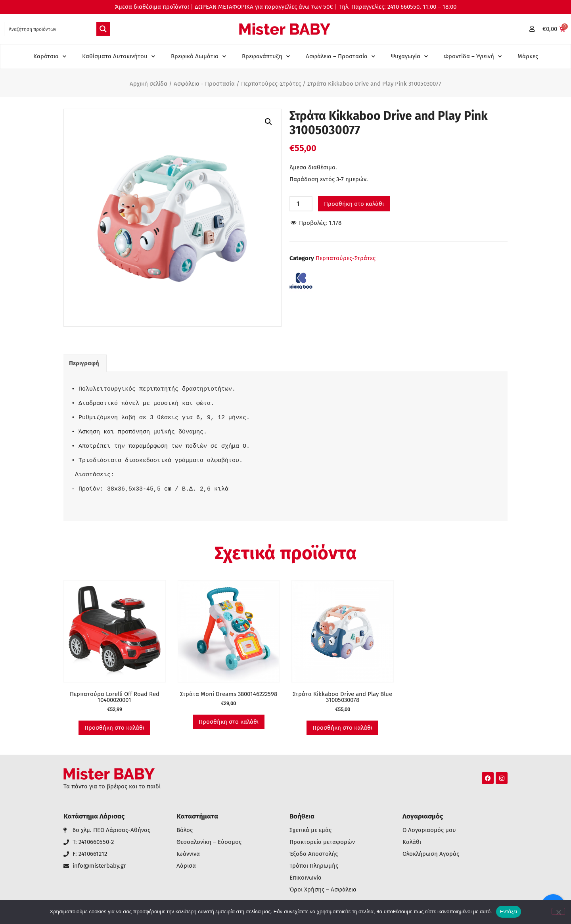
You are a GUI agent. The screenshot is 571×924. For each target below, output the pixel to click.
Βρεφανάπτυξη (266, 57)
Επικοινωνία (306, 878)
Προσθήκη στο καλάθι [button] (114, 728)
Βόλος (185, 830)
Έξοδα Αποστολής (314, 854)
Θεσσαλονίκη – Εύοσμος (209, 842)
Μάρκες (528, 56)
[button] (268, 122)
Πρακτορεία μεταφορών (322, 842)
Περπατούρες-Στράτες (271, 84)
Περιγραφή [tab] (84, 363)
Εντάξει (509, 912)
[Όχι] (558, 911)
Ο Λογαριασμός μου (429, 830)
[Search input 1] (51, 29)
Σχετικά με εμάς (310, 830)
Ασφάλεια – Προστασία (340, 57)
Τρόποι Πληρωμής (314, 866)
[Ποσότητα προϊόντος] (301, 204)
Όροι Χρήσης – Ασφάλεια (323, 890)
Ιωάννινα (188, 854)
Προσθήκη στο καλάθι (354, 204)
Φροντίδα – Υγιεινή (473, 57)
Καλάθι (412, 842)
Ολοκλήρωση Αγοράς (431, 854)
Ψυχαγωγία (409, 57)
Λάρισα (186, 866)
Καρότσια (50, 57)
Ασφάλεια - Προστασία (204, 84)
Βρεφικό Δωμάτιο (198, 57)
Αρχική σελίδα (148, 84)
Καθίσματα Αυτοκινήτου (119, 57)
